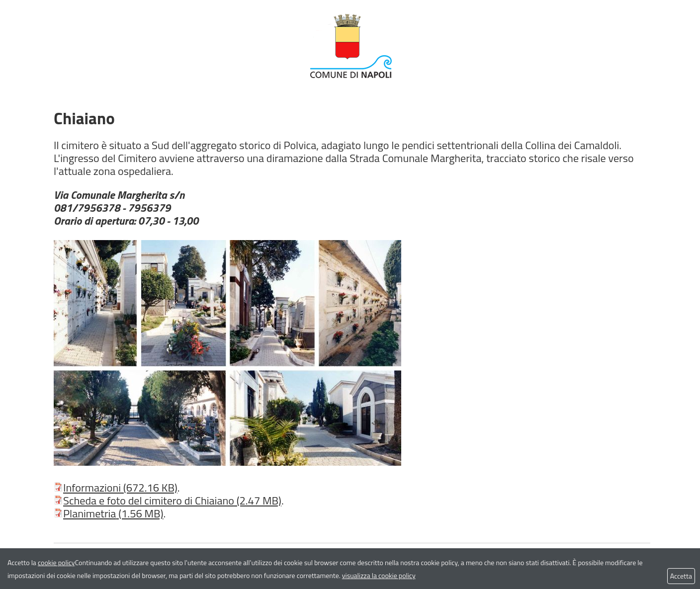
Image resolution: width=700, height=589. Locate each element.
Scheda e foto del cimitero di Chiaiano (168, 501)
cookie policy (56, 562)
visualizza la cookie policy (379, 575)
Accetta (681, 576)
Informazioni (116, 488)
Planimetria (108, 513)
